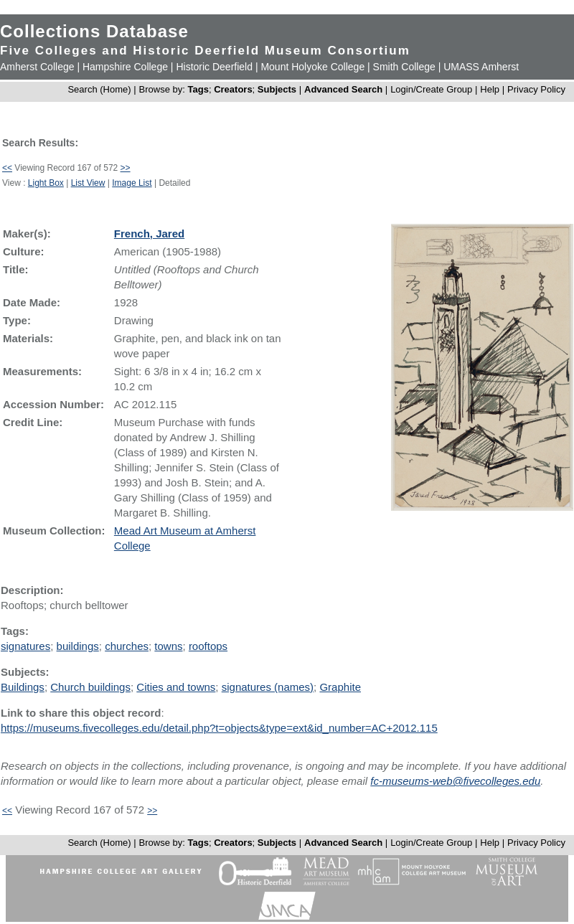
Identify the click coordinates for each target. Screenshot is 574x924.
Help (490, 89)
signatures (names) (268, 687)
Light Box (46, 183)
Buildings (23, 687)
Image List (132, 183)
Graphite (340, 687)
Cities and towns (176, 687)
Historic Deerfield (214, 67)
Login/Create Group (433, 89)
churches (127, 646)
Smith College (404, 67)
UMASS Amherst (481, 67)
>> (126, 168)
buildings (78, 646)
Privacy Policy (536, 89)
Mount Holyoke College (312, 67)
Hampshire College (125, 67)
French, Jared (149, 234)
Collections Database (94, 31)
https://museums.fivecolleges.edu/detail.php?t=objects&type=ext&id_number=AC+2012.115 (219, 728)
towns (168, 646)
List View (88, 183)
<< (7, 168)
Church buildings (90, 687)
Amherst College (37, 67)
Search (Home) (99, 89)
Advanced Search (343, 89)
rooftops (208, 646)
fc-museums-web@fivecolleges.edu (455, 781)
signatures (25, 646)
